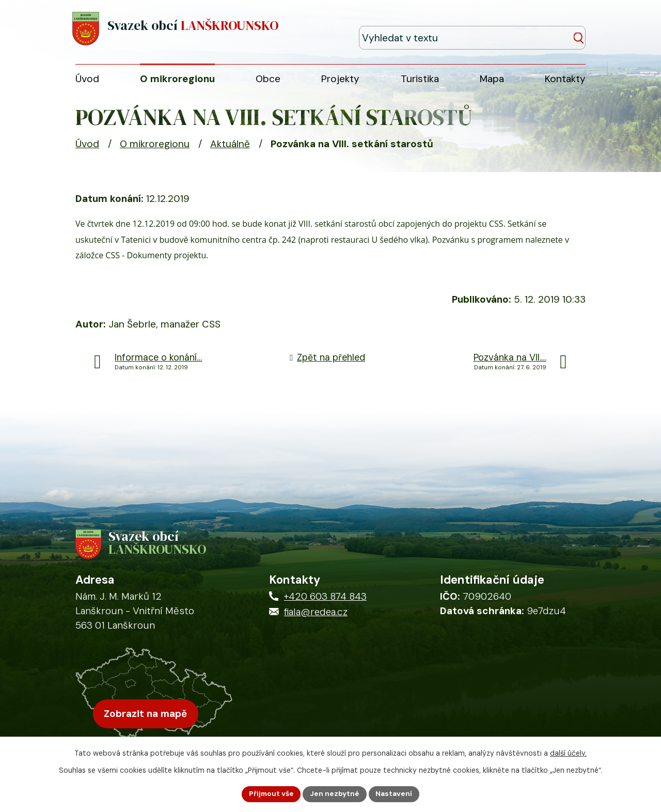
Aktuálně (230, 149)
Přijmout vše (270, 793)
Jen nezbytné (335, 793)
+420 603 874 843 (325, 605)
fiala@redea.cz (316, 620)
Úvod (87, 149)
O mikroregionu (155, 149)
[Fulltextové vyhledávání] (539, 29)
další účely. (568, 753)
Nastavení (395, 793)
